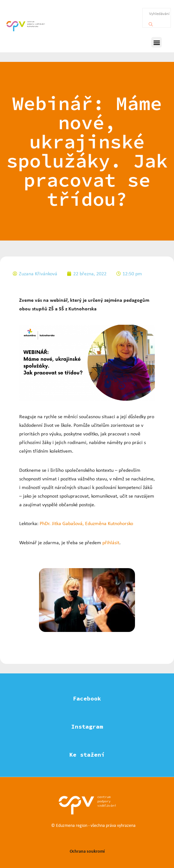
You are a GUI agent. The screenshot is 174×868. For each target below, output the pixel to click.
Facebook (87, 698)
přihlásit (111, 542)
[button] (157, 42)
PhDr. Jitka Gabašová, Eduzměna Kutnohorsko (86, 523)
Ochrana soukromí (87, 851)
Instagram (87, 727)
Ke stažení (87, 755)
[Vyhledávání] (151, 23)
